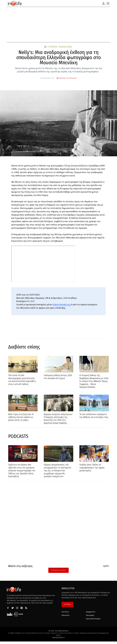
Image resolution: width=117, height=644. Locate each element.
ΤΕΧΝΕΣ (53, 47)
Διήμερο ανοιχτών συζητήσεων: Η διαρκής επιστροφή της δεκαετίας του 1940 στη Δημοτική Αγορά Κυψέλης (58, 420)
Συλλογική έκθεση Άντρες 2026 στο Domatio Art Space (57, 377)
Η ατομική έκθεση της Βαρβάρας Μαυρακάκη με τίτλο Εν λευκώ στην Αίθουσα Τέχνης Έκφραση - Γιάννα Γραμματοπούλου (94, 381)
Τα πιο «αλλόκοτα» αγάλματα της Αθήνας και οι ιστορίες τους (93, 417)
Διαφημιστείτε (91, 614)
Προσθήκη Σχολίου (58, 573)
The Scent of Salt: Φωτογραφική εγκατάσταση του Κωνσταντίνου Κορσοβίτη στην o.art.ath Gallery (23, 380)
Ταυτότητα (65, 614)
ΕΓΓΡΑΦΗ (68, 607)
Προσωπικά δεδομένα (93, 621)
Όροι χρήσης (90, 618)
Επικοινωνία (65, 618)
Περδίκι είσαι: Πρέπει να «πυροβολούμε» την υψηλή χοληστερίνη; (93, 470)
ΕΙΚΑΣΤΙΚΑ (66, 47)
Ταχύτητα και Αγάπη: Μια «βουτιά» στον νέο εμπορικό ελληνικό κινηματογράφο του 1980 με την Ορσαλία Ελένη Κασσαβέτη (22, 473)
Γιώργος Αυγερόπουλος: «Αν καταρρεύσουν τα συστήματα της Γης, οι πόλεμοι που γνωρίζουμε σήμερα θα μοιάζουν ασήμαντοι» (58, 473)
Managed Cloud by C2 (59, 640)
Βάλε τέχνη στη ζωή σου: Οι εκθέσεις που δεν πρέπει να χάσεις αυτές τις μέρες (22, 417)
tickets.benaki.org (61, 304)
